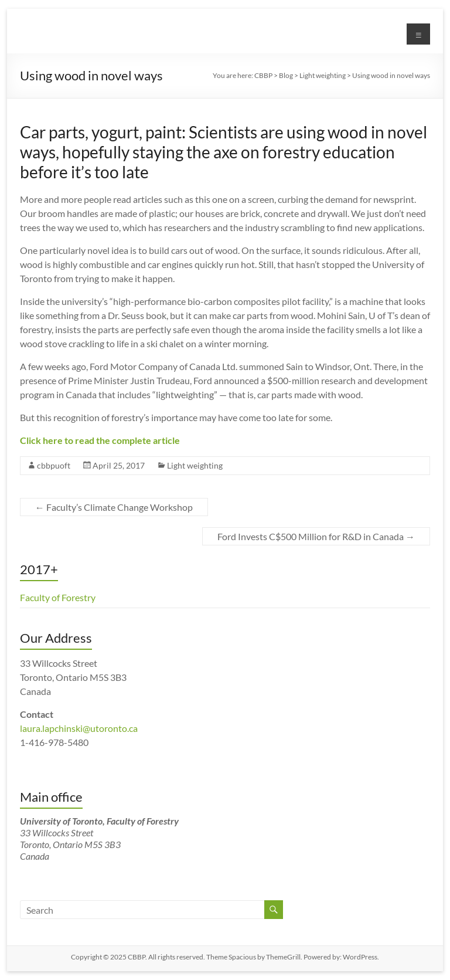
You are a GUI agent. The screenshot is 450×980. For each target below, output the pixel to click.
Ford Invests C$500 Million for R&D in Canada (316, 536)
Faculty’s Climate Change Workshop (114, 507)
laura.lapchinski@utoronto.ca (79, 728)
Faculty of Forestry (58, 597)
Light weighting (195, 465)
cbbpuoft (54, 465)
